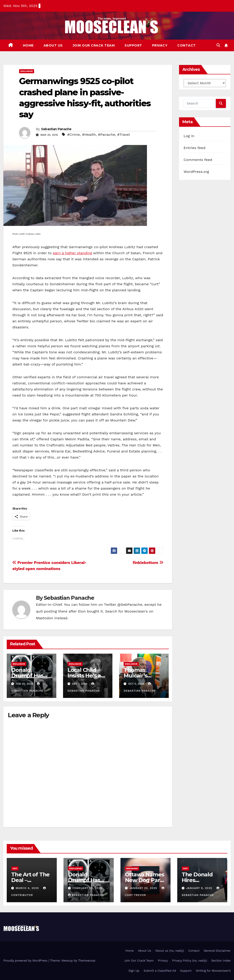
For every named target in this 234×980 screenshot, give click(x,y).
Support (133, 45)
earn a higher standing (72, 253)
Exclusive (27, 71)
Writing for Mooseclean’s (213, 971)
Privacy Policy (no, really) (189, 961)
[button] (218, 45)
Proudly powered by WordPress (26, 961)
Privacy (160, 45)
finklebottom (148, 562)
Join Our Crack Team (94, 45)
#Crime (74, 135)
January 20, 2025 (144, 888)
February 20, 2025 (87, 888)
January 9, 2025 (200, 888)
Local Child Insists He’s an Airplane (86, 676)
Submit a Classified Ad (160, 971)
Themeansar (87, 961)
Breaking (132, 868)
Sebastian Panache (56, 129)
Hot (15, 868)
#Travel (124, 135)
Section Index (221, 961)
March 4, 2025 (28, 888)
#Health (89, 135)
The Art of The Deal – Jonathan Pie (30, 880)
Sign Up (134, 971)
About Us (53, 45)
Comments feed (198, 160)
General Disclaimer (217, 951)
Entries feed (194, 148)
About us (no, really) (170, 951)
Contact (187, 45)
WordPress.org (196, 172)
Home (28, 45)
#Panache (107, 135)
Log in (189, 136)
